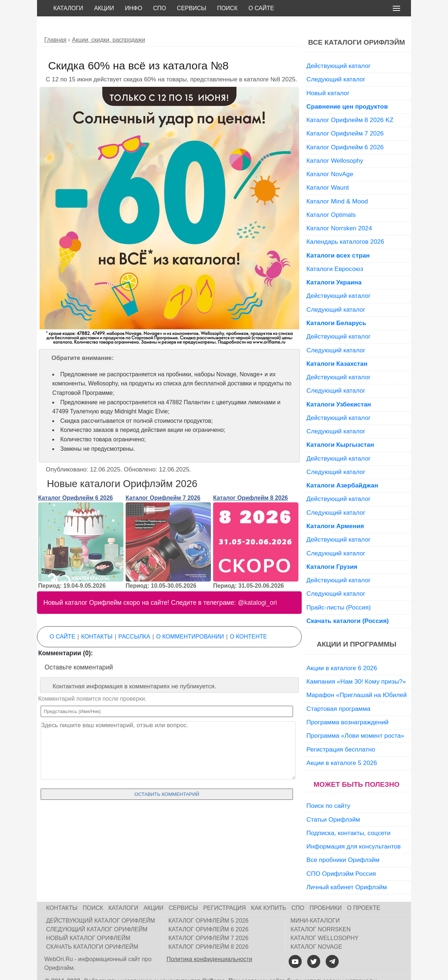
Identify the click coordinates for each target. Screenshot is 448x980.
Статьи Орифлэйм (333, 803)
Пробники (326, 892)
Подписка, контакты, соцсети (349, 817)
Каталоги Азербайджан (342, 469)
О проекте (364, 892)
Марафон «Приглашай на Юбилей (357, 679)
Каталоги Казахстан (337, 347)
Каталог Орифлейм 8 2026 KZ (350, 104)
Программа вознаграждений (347, 706)
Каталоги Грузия (332, 550)
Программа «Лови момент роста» (355, 719)
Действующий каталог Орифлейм (101, 904)
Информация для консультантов (354, 830)
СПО (160, 8)
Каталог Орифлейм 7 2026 (163, 481)
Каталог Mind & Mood (337, 185)
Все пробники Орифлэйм (343, 843)
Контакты (97, 620)
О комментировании (190, 620)
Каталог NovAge (330, 158)
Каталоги (68, 8)
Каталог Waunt (328, 171)
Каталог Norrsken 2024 (339, 212)
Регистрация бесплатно (341, 733)
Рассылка (134, 620)
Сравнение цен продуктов (347, 90)
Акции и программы (356, 628)
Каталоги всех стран (338, 239)
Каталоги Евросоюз (335, 252)
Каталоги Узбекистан (339, 388)
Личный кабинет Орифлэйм (347, 871)
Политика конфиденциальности (209, 943)
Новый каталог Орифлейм (88, 922)
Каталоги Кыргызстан (340, 428)
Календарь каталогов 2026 (345, 225)
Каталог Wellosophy (335, 144)
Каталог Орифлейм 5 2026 (209, 904)
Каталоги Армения (335, 510)
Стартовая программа (338, 692)
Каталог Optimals (331, 198)
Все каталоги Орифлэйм (357, 26)
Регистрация (225, 892)
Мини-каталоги (315, 904)
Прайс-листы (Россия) (339, 591)
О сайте (261, 8)
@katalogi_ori (257, 586)
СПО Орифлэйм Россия (341, 857)
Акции (104, 8)
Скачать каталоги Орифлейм (92, 930)
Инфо (134, 8)
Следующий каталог (336, 63)
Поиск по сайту (328, 789)
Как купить (269, 892)
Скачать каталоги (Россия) (348, 604)
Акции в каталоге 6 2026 (342, 652)
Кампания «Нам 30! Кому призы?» (356, 665)
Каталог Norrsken (321, 913)
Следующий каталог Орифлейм (97, 913)
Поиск (227, 8)
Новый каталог (328, 77)
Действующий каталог (339, 49)
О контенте (248, 620)
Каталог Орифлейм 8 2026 (251, 481)
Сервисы (192, 8)
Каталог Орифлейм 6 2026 (76, 481)
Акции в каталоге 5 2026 (342, 746)
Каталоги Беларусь (336, 307)
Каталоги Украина (334, 266)
